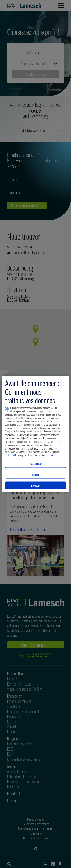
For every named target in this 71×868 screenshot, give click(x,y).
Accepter (36, 485)
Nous (7, 408)
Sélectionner (35, 464)
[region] (35, 434)
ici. (53, 455)
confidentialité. (11, 455)
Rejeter (35, 475)
